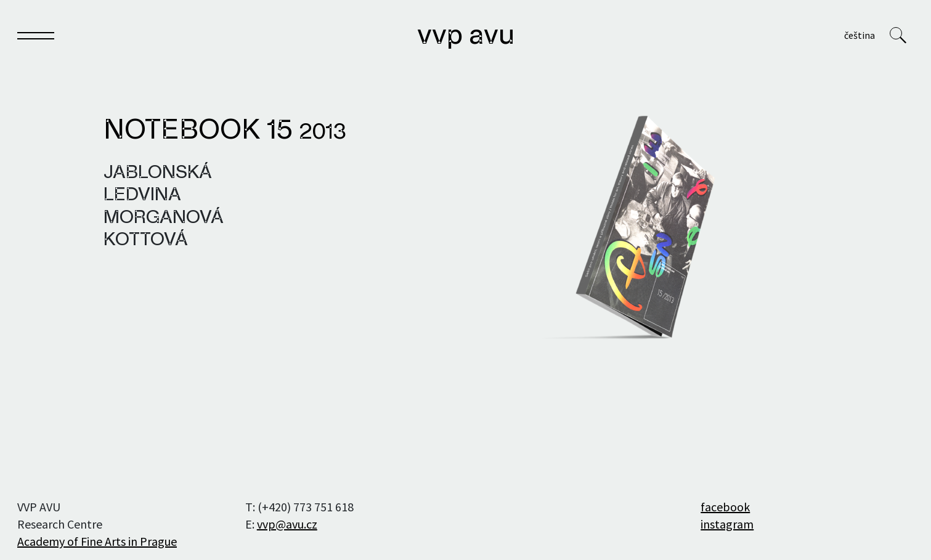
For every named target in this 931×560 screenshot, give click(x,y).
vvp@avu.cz (287, 524)
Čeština (860, 35)
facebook (725, 507)
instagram (727, 524)
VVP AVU (466, 36)
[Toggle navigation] (36, 38)
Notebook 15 (225, 131)
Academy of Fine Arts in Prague (97, 541)
